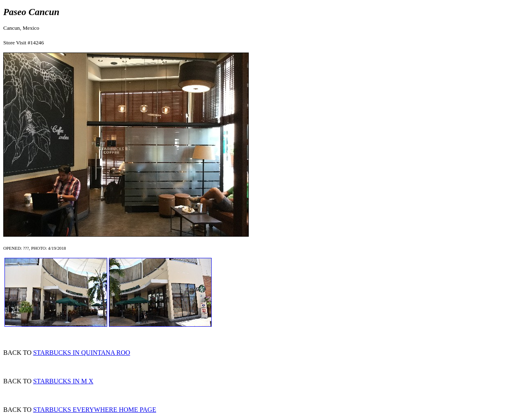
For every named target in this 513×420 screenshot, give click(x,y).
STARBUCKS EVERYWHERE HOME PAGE (95, 410)
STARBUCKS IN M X (63, 381)
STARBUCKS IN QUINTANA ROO (82, 353)
